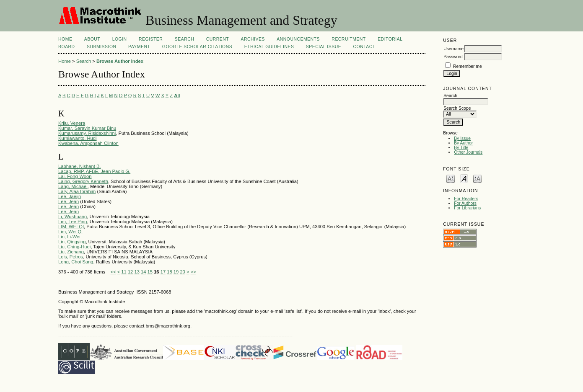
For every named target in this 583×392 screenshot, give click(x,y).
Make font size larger (477, 178)
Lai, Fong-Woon (75, 176)
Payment (139, 47)
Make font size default (464, 178)
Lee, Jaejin (70, 196)
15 (150, 272)
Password (453, 57)
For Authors (465, 203)
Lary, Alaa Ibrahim (77, 191)
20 (182, 272)
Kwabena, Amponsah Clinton (88, 143)
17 (163, 272)
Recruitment (349, 39)
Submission (101, 47)
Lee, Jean (69, 201)
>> (193, 272)
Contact (364, 47)
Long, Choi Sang (76, 262)
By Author (463, 143)
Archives (253, 39)
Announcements (298, 39)
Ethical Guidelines (269, 47)
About (92, 39)
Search (184, 39)
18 (169, 272)
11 (124, 272)
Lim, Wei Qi (70, 232)
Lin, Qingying (72, 242)
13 (137, 272)
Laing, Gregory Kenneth (83, 181)
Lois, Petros (71, 257)
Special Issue (324, 47)
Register (151, 39)
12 (130, 272)
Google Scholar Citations (197, 47)
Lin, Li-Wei (69, 237)
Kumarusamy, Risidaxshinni (87, 133)
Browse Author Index (120, 61)
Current (218, 39)
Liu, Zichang (71, 252)
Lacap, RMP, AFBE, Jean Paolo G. (94, 171)
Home (65, 39)
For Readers (466, 199)
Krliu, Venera (72, 123)
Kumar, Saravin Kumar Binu (87, 128)
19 (176, 272)
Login (120, 39)
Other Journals (468, 152)
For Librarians (467, 208)
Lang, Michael (73, 186)
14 (143, 272)
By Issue (462, 138)
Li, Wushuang (73, 217)
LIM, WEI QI (71, 227)
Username (453, 49)
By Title (461, 148)
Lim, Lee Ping (73, 222)
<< (113, 272)
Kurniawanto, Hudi (77, 138)
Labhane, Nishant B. (79, 166)
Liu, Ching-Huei (74, 247)
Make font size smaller (451, 178)
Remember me (468, 66)
